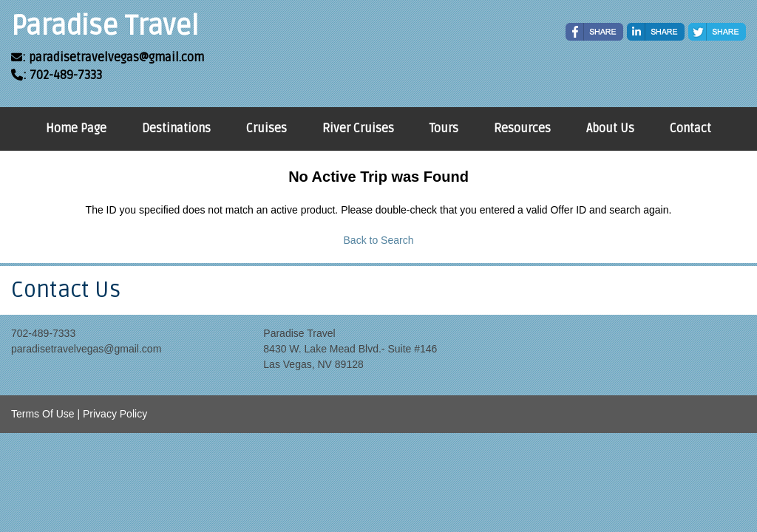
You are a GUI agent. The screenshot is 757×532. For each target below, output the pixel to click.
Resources (522, 129)
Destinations (176, 129)
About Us (610, 129)
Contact (690, 129)
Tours (444, 129)
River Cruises (358, 129)
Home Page (76, 129)
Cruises (267, 129)
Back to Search (379, 240)
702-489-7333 (43, 333)
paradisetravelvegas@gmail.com (86, 349)
